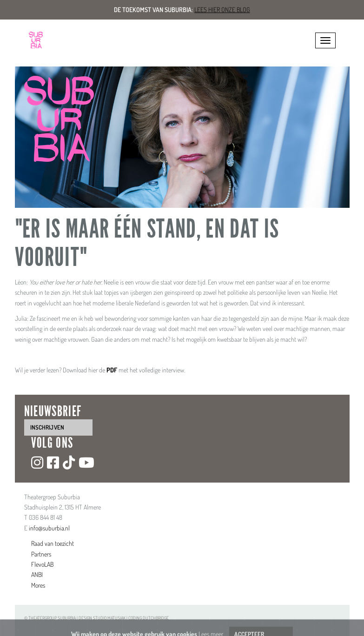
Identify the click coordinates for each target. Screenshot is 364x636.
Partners (41, 554)
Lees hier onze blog (222, 10)
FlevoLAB (42, 564)
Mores (38, 585)
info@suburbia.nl (49, 528)
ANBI (37, 574)
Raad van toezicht (53, 543)
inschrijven (47, 427)
